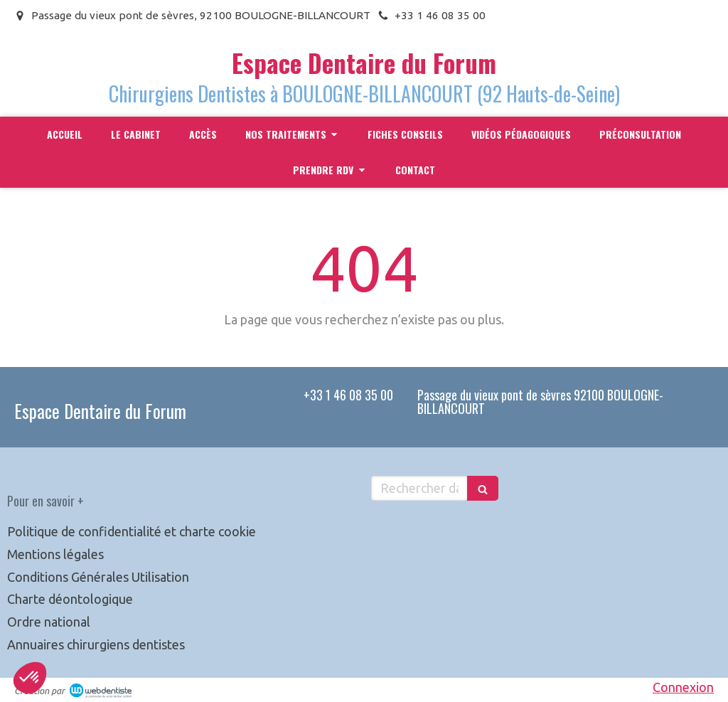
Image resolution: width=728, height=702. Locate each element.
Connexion (683, 687)
